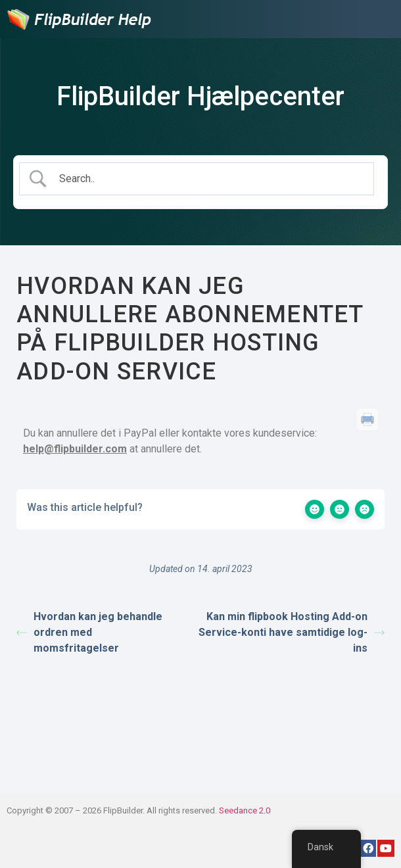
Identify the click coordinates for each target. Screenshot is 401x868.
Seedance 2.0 (245, 810)
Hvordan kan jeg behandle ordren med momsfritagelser (89, 632)
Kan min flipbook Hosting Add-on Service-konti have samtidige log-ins (292, 632)
